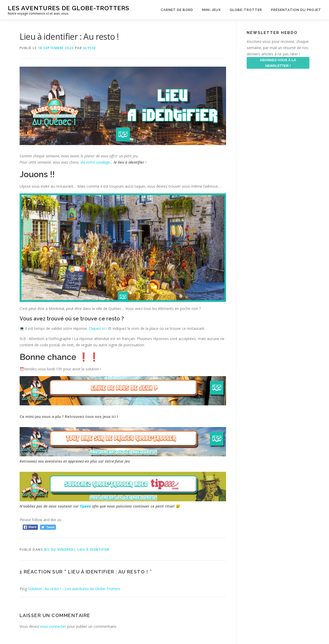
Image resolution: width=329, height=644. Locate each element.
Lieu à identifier (93, 550)
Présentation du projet (296, 10)
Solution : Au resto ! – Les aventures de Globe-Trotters (74, 589)
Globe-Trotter (246, 10)
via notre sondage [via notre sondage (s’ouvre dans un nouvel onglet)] (95, 162)
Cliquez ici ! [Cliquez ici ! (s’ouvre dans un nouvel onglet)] (99, 328)
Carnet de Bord (177, 10)
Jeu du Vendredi (60, 550)
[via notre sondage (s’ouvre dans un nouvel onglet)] (80, 162)
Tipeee (85, 506)
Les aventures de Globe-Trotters (69, 8)
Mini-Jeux (211, 10)
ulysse (90, 48)
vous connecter (53, 626)
